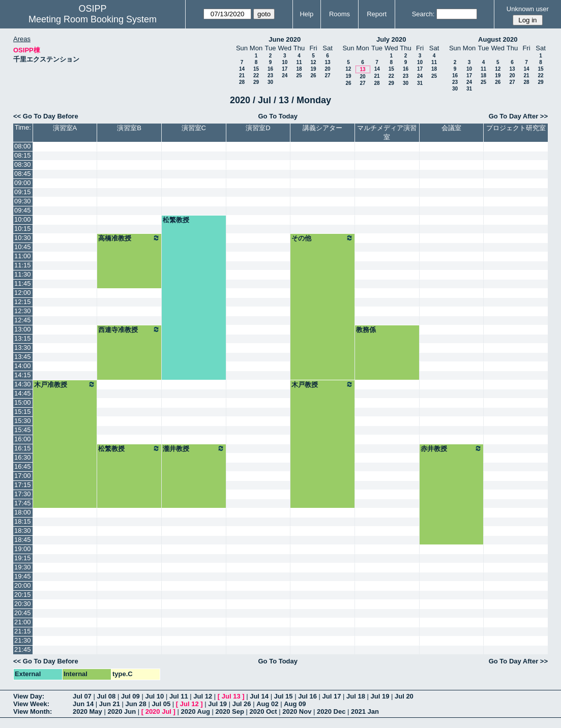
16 (270, 69)
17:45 (23, 503)
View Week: (31, 704)
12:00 (23, 293)
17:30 (23, 494)
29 (256, 82)
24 (285, 75)
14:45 (23, 393)
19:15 (23, 558)
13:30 (23, 347)
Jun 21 (110, 704)
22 (256, 75)
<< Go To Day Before (46, 116)
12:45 (23, 320)
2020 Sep (229, 711)
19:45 (23, 576)
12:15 (23, 302)
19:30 (23, 567)
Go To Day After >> (518, 116)
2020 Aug (196, 711)
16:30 (23, 457)
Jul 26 (242, 704)
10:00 (23, 219)
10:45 (23, 247)
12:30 (23, 311)
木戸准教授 (65, 384)
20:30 (23, 604)
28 (242, 82)
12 (313, 62)
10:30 (23, 238)
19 (313, 69)
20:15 (23, 595)
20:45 (23, 613)
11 (299, 62)
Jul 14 (259, 696)
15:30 (23, 421)
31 (420, 83)
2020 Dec (331, 711)
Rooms (339, 14)
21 (242, 75)
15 (256, 69)
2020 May (87, 711)
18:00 (23, 512)
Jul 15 (284, 696)
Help (306, 14)
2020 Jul (158, 711)
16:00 (23, 439)
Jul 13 (231, 696)
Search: (423, 14)
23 (270, 75)
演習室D (258, 128)
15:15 (23, 412)
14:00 (23, 366)
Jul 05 (161, 704)
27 (327, 75)
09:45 (23, 210)
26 (313, 75)
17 (285, 69)
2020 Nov (297, 711)
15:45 (23, 430)
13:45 (23, 357)
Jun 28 (136, 704)
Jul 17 (332, 696)
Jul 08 (106, 696)
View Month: (33, 711)
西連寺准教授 (129, 329)
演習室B (129, 128)
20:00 (23, 585)
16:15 (23, 448)
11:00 (23, 256)
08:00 (23, 146)
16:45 (23, 466)
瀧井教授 (194, 448)
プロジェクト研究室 (516, 128)
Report (377, 14)
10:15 (23, 229)
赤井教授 (452, 448)
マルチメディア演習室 (387, 132)
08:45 (23, 174)
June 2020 (285, 39)
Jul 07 (82, 696)
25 (299, 75)
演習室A (65, 128)
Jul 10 (154, 696)
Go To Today (278, 116)
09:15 (23, 192)
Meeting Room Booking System (93, 19)
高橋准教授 (129, 238)
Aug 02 (267, 704)
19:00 (23, 549)
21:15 (23, 631)
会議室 (451, 128)
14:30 (23, 384)
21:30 (23, 640)
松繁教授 (176, 220)
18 (299, 69)
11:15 (23, 265)
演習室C (194, 128)
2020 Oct (263, 711)
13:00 (23, 329)
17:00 (23, 476)
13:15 (23, 338)
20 (327, 69)
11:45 (23, 283)
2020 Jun (122, 711)
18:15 (23, 521)
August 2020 (498, 39)
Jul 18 (356, 696)
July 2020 (391, 39)
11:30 (23, 274)
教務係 (366, 330)
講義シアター (322, 128)
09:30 (23, 201)
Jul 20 (404, 696)
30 (270, 82)
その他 (322, 238)
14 (242, 69)
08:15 (23, 155)
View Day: (29, 696)
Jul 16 (307, 696)
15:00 (23, 402)
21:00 (23, 622)
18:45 (23, 540)
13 (327, 62)
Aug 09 (295, 704)
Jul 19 (380, 696)
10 (285, 62)
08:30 (23, 164)
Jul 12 (203, 696)
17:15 (23, 485)
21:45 (23, 649)
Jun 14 (83, 704)
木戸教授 (322, 384)
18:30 (23, 530)
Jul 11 (179, 696)
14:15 (23, 375)
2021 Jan (365, 711)
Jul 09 (130, 696)
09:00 (23, 183)
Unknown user (528, 9)
